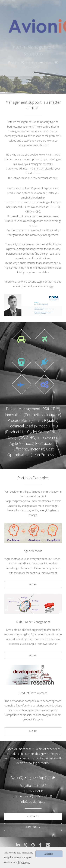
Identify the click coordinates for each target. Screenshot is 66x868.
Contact (33, 816)
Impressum (33, 827)
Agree (49, 854)
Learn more (24, 862)
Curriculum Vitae (41, 168)
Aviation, (15, 63)
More (33, 584)
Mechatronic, (32, 63)
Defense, (49, 63)
